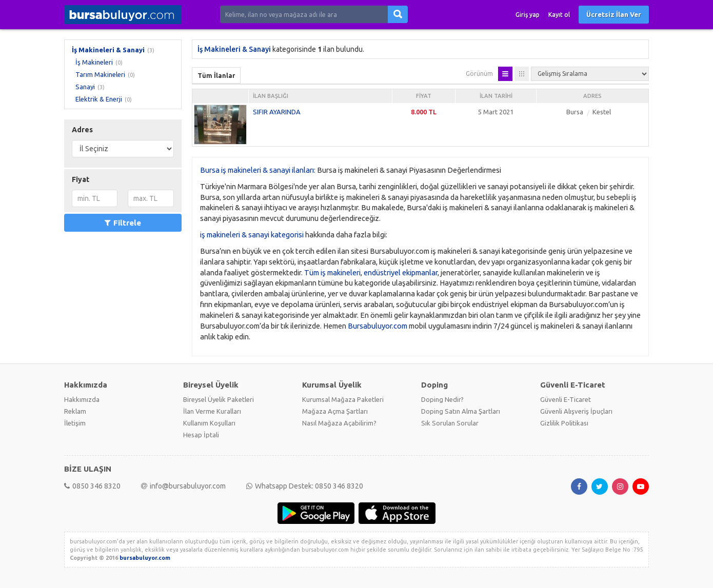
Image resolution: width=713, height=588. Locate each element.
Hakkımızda (82, 399)
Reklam (75, 411)
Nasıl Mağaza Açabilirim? (339, 423)
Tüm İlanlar (216, 75)
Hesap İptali (201, 435)
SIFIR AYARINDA (277, 112)
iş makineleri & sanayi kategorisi (252, 235)
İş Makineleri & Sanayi (108, 50)
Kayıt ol (559, 15)
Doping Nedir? (442, 399)
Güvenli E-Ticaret (566, 399)
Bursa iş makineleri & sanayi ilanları (257, 170)
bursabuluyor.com (145, 558)
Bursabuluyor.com (378, 326)
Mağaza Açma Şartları (335, 411)
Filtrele (123, 223)
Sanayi (85, 87)
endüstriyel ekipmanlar (401, 272)
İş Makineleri (94, 62)
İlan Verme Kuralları (212, 411)
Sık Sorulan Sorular (450, 423)
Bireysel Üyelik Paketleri (219, 399)
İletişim (75, 423)
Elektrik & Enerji (99, 99)
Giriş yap (528, 15)
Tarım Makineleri (100, 74)
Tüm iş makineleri (332, 272)
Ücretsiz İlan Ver (614, 14)
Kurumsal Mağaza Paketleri (343, 399)
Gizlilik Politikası (564, 423)
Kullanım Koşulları (209, 423)
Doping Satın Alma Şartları (461, 411)
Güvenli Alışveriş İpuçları (576, 411)
